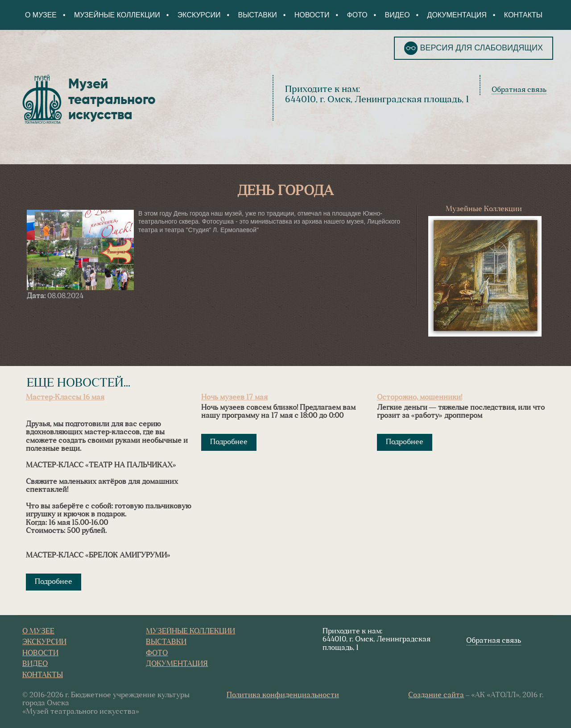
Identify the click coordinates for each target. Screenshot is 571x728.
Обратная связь (519, 90)
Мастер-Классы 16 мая (65, 398)
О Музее (41, 15)
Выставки (258, 15)
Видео (397, 15)
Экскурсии (199, 15)
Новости (312, 15)
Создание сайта (436, 695)
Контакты (523, 15)
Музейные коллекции (117, 15)
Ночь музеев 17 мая (234, 398)
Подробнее (54, 582)
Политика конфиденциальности (283, 695)
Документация (457, 15)
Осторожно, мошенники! (420, 398)
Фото (357, 15)
